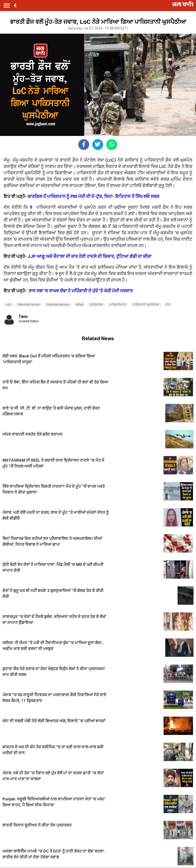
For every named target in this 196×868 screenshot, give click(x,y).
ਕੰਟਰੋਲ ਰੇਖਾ (97, 305)
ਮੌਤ (168, 305)
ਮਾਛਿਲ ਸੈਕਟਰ (118, 305)
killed (80, 305)
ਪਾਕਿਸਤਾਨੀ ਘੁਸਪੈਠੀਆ (146, 305)
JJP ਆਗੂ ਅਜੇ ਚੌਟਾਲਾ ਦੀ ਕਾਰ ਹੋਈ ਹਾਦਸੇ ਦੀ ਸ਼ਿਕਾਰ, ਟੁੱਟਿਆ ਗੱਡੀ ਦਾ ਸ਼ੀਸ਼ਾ (90, 256)
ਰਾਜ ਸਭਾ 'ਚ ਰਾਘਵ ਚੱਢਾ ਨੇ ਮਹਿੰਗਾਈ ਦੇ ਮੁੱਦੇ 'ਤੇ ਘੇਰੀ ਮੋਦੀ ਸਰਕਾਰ (81, 291)
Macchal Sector (29, 305)
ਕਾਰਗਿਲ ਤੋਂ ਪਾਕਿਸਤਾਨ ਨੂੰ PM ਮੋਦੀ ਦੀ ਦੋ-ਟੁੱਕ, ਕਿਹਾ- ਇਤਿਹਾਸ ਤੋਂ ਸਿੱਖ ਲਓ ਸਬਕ (93, 196)
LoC (9, 305)
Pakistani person (58, 305)
